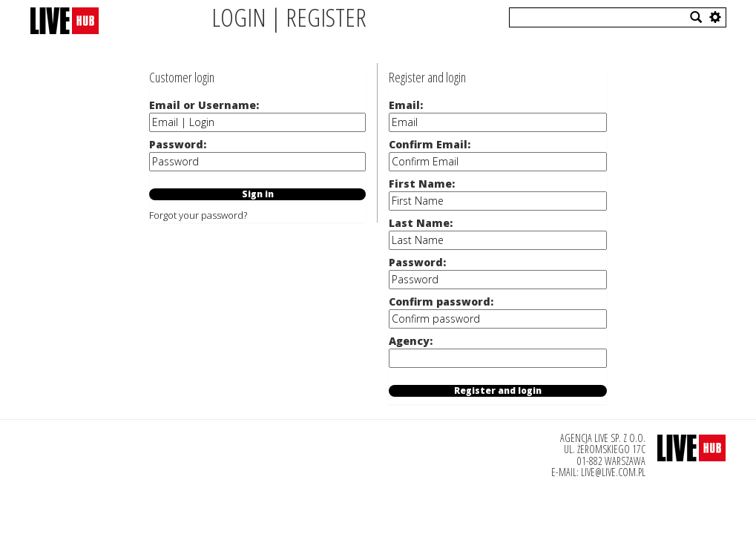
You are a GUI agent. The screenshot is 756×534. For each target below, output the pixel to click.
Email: (406, 105)
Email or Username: (204, 105)
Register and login (498, 391)
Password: (178, 144)
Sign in (258, 194)
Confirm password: (441, 301)
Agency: (411, 341)
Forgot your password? (198, 215)
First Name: (422, 184)
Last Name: (421, 223)
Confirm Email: (430, 144)
